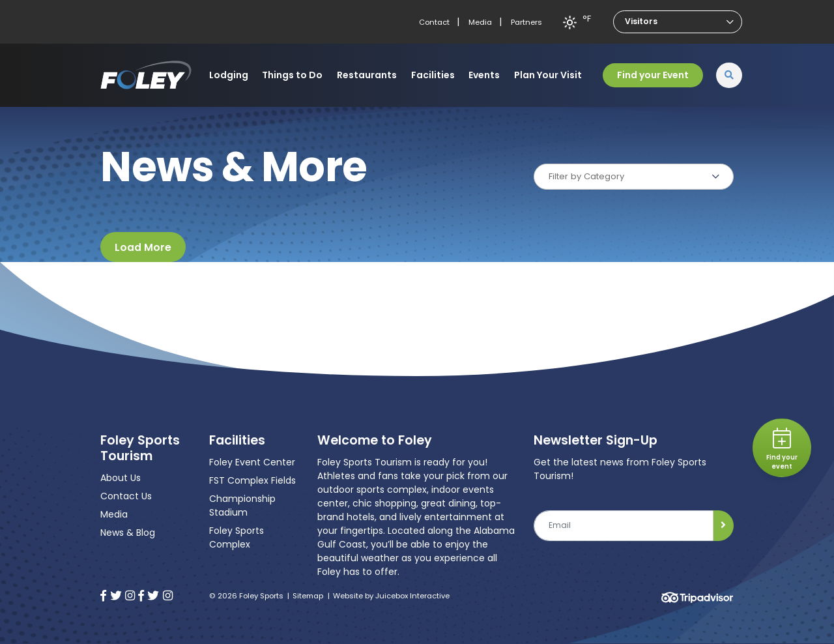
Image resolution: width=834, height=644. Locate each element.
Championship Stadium (242, 505)
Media (480, 22)
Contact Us (126, 496)
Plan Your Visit (548, 75)
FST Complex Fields (252, 480)
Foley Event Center (252, 462)
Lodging (229, 75)
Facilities (433, 75)
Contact (434, 22)
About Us (121, 478)
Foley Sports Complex (237, 537)
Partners (526, 22)
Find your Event (653, 75)
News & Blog (128, 533)
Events (484, 75)
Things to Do (292, 75)
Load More (143, 247)
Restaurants (367, 75)
